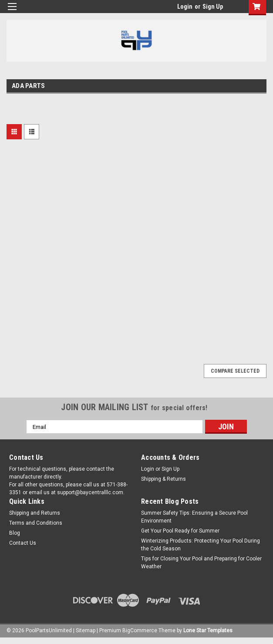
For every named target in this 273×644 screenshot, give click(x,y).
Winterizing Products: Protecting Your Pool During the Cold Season (201, 545)
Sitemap (86, 631)
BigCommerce (140, 631)
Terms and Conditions (36, 523)
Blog (15, 533)
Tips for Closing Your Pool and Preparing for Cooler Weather (201, 563)
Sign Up (213, 7)
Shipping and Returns (35, 513)
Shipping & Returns (163, 479)
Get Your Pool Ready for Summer (180, 531)
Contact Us (23, 543)
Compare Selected (235, 371)
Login (185, 7)
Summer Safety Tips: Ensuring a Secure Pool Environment (194, 517)
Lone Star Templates (208, 631)
